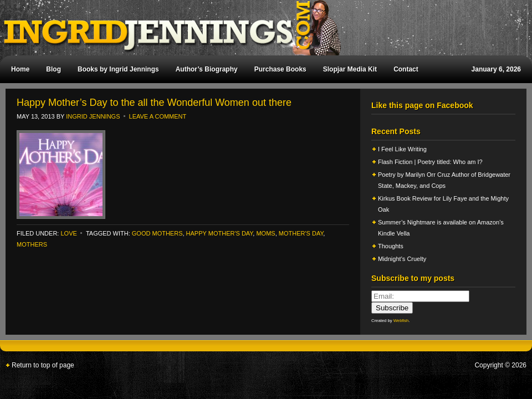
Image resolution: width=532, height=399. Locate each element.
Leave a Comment (158, 116)
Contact (406, 69)
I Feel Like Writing (402, 149)
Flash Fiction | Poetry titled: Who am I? (430, 162)
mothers (32, 244)
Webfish (401, 321)
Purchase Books (280, 69)
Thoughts (391, 246)
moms (265, 233)
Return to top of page (43, 365)
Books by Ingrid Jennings (118, 69)
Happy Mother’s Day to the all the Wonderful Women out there (154, 103)
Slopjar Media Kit (350, 69)
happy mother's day (220, 233)
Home (20, 69)
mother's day (301, 233)
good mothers (157, 233)
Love (68, 233)
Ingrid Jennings (260, 28)
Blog (53, 69)
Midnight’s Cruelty (403, 259)
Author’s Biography (207, 69)
